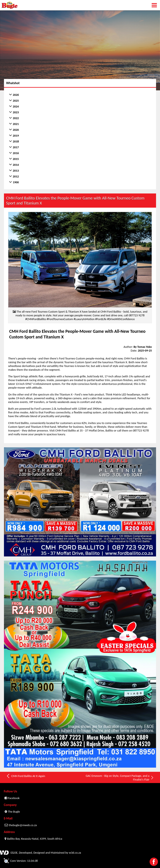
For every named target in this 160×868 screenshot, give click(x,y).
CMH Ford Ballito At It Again (26, 776)
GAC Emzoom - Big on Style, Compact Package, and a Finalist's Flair (120, 778)
